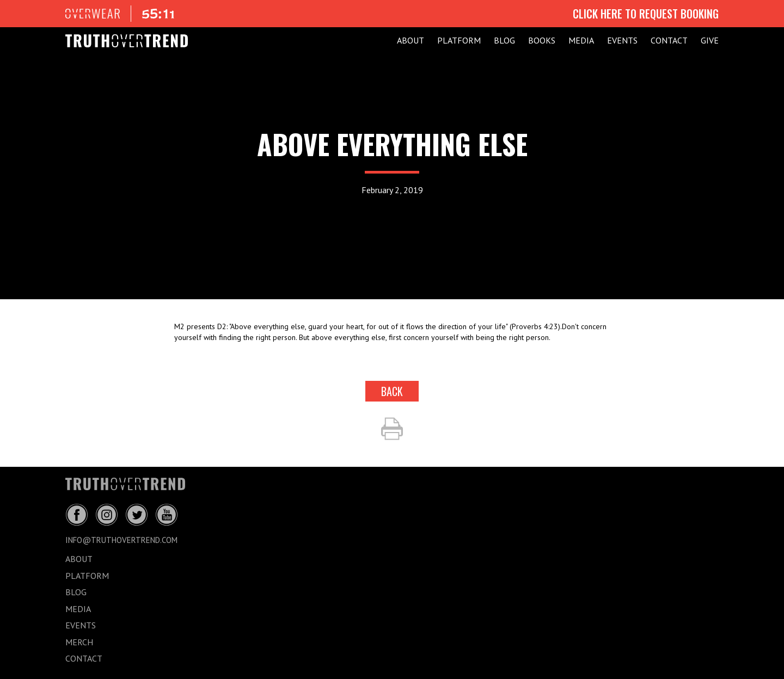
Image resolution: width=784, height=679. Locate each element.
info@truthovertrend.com (121, 540)
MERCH (79, 642)
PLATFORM (459, 40)
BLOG (504, 40)
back (392, 391)
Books (542, 40)
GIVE (710, 40)
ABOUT (411, 40)
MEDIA (581, 40)
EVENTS (622, 40)
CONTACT (669, 40)
